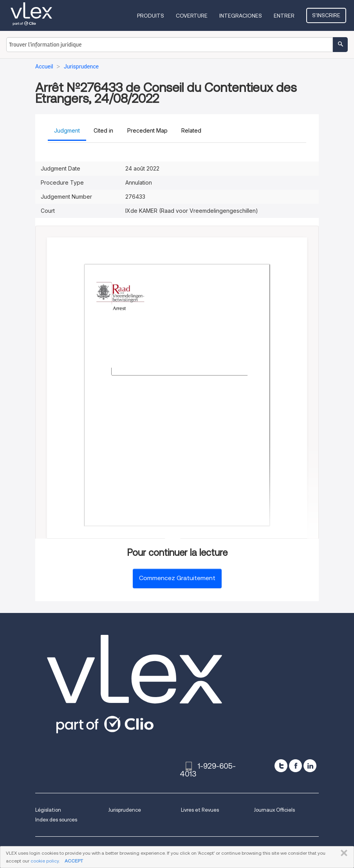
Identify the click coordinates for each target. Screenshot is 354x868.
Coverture (192, 16)
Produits (151, 16)
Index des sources (56, 820)
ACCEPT (74, 861)
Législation (48, 810)
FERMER (342, 853)
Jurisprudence (125, 810)
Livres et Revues (200, 810)
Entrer (285, 16)
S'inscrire (327, 15)
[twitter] (281, 766)
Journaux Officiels (274, 810)
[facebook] (295, 766)
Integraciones (241, 16)
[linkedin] (310, 766)
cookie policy (45, 861)
